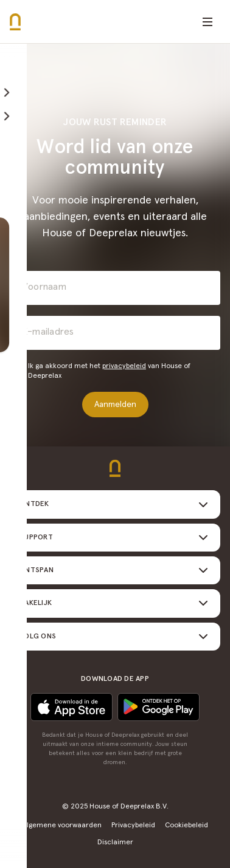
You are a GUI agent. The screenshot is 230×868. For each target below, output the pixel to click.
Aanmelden (115, 405)
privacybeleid (124, 366)
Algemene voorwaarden (62, 825)
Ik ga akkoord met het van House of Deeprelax (109, 371)
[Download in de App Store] (159, 707)
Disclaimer (115, 842)
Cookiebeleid (186, 825)
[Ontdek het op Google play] (71, 707)
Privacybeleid (133, 825)
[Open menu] (207, 22)
